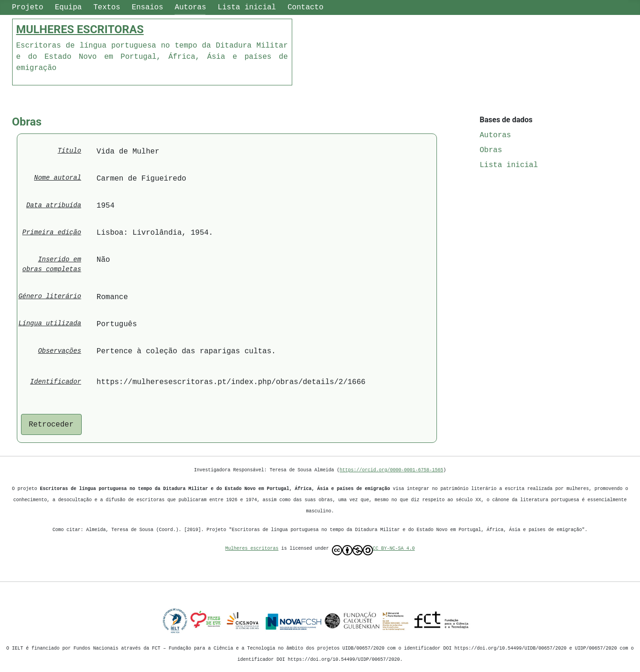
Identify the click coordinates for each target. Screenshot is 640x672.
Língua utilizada (49, 324)
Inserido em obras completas (52, 265)
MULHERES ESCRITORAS (80, 29)
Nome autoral (58, 178)
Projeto (28, 7)
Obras (491, 150)
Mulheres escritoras (252, 548)
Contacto (306, 7)
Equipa (69, 7)
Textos (107, 7)
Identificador (56, 382)
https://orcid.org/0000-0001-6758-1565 (392, 470)
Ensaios (147, 7)
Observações (59, 351)
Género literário (49, 297)
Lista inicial (247, 7)
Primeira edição (52, 233)
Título (69, 151)
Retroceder (51, 425)
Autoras (190, 7)
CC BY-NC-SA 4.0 (373, 550)
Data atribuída (54, 206)
